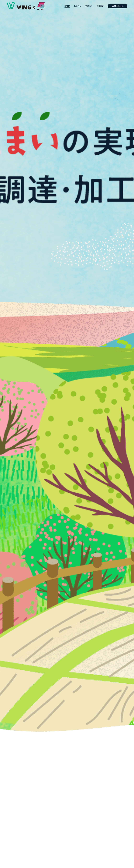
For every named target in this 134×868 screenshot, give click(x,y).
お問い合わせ (118, 6)
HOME (67, 6)
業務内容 (89, 6)
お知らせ (78, 6)
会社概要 (100, 6)
